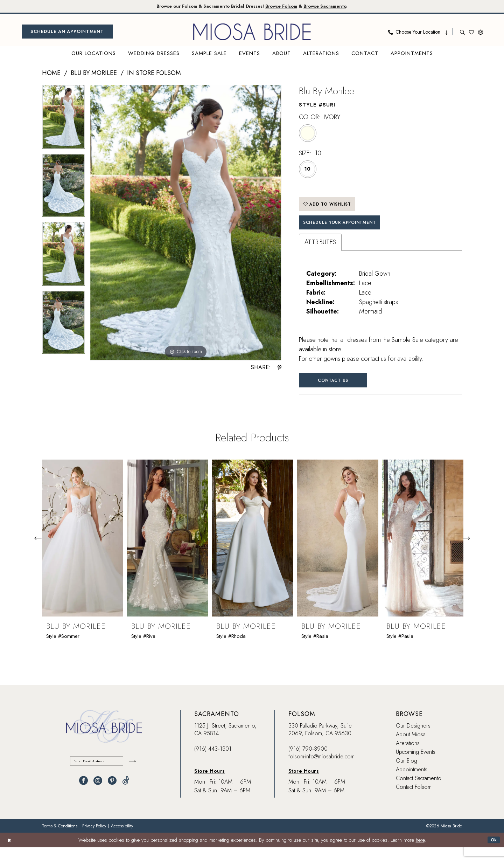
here (420, 854)
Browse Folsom (288, 7)
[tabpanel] (64, 121)
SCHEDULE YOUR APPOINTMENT (350, 231)
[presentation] (83, 552)
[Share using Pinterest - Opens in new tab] (279, 368)
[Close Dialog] (10, 853)
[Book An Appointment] (67, 33)
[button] (481, 33)
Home (51, 74)
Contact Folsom (414, 801)
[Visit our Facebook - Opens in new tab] (83, 797)
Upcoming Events (416, 766)
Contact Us (343, 392)
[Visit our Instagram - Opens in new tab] (98, 797)
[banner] (252, 33)
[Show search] (462, 33)
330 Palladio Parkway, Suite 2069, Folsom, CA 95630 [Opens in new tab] (320, 743)
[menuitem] (67, 33)
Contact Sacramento (419, 792)
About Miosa (411, 748)
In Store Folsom (154, 74)
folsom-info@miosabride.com (321, 770)
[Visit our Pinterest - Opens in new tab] (112, 797)
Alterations (408, 757)
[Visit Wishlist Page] (471, 33)
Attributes (320, 253)
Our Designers (413, 740)
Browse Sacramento (343, 7)
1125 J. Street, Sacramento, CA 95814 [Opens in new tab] (225, 743)
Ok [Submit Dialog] (492, 854)
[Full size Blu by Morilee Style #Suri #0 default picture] (186, 224)
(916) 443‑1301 (213, 763)
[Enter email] (104, 776)
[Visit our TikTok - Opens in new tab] (126, 797)
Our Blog (407, 775)
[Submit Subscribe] (131, 776)
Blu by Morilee (94, 74)
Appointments (412, 783)
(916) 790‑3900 (308, 763)
